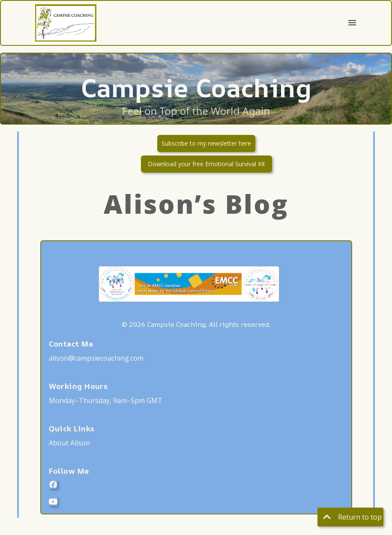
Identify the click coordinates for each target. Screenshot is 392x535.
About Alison (69, 443)
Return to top (350, 517)
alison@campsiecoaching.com (96, 358)
